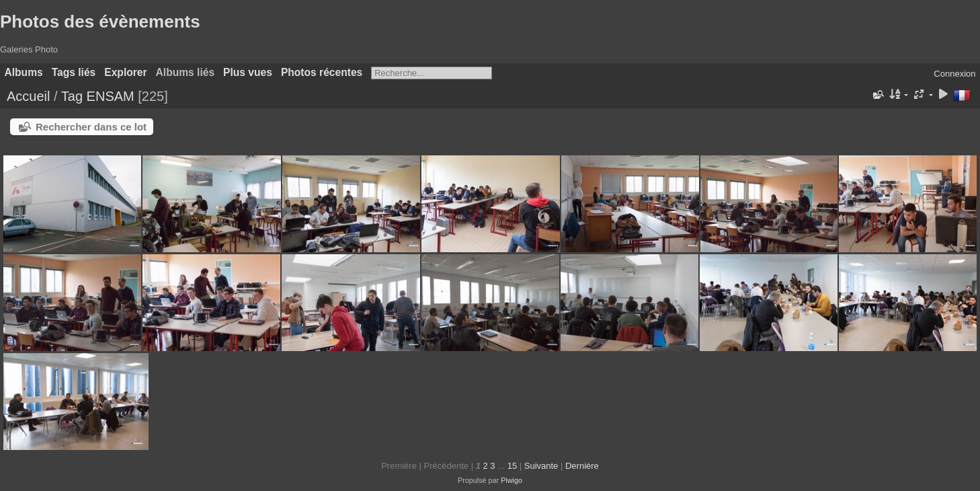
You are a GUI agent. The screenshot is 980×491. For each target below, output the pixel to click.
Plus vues (248, 72)
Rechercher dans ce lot (91, 127)
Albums (24, 72)
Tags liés (74, 72)
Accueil (28, 96)
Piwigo (512, 480)
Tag (72, 96)
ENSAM (111, 96)
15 (512, 466)
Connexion (954, 74)
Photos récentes (322, 72)
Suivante (541, 466)
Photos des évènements (100, 22)
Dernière (582, 466)
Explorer (125, 72)
